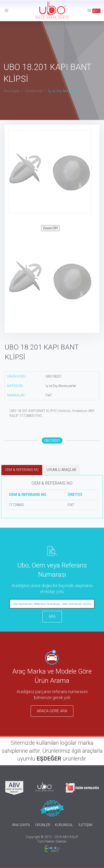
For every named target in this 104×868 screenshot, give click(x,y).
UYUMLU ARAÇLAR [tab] (61, 470)
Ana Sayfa (11, 91)
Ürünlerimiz (34, 91)
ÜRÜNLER (43, 825)
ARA (52, 616)
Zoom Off (50, 228)
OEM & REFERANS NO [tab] (22, 470)
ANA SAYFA (21, 825)
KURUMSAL (64, 825)
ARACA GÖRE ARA (52, 711)
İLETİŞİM (85, 825)
